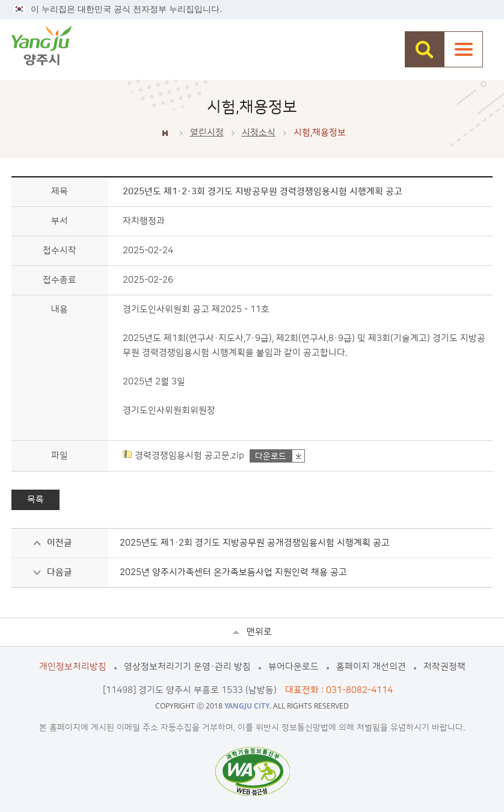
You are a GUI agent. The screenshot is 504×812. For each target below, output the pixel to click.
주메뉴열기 (463, 49)
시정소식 (259, 133)
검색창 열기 (424, 49)
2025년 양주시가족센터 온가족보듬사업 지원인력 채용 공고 (233, 572)
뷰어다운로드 (293, 667)
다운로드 (271, 457)
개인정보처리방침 (73, 667)
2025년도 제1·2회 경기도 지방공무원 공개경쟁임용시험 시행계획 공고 (255, 543)
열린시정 (207, 133)
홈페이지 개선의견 (371, 667)
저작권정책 (444, 667)
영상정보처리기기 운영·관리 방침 (187, 667)
